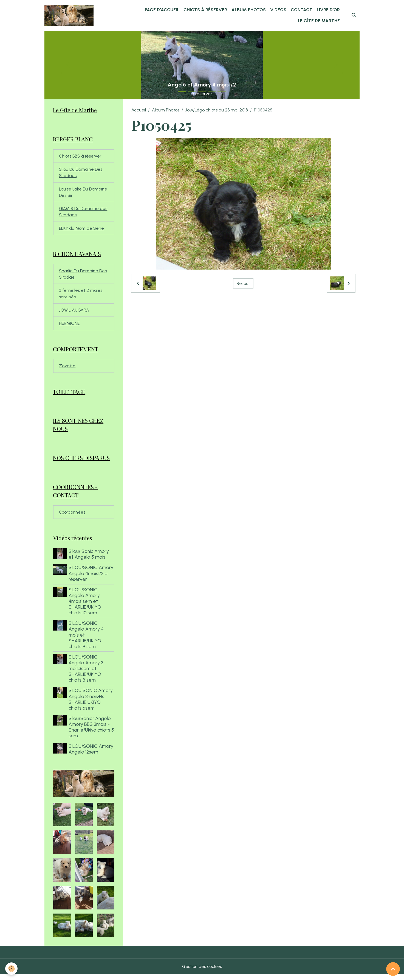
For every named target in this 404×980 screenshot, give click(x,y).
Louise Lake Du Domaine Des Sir (83, 193)
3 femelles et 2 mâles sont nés (81, 297)
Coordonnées (72, 518)
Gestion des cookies (202, 972)
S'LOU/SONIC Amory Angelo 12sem (91, 755)
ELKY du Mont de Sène (81, 230)
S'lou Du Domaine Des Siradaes (81, 173)
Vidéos (278, 10)
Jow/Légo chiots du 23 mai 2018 (217, 110)
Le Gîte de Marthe (319, 21)
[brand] (70, 15)
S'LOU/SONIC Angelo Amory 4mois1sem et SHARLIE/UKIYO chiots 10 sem (85, 607)
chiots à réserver (205, 10)
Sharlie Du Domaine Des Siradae (83, 277)
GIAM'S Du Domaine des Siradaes (83, 213)
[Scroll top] (393, 969)
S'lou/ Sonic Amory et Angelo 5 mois (89, 560)
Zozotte (67, 370)
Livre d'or (328, 10)
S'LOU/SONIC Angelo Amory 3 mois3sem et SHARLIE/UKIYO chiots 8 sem (87, 674)
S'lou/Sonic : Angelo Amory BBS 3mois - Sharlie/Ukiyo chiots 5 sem (90, 733)
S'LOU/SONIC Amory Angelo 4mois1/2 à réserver (91, 579)
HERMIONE (69, 327)
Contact (302, 10)
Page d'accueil (162, 10)
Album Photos (249, 10)
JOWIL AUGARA (74, 313)
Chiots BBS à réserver (81, 157)
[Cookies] (12, 969)
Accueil (139, 110)
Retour (243, 283)
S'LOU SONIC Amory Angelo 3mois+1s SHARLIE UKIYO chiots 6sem (91, 705)
